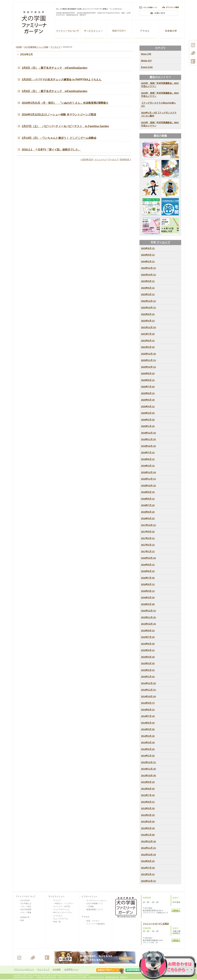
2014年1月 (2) (148, 756)
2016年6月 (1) (148, 584)
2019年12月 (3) (149, 433)
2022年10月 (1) (149, 308)
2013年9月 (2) (148, 782)
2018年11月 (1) (149, 479)
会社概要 (57, 969)
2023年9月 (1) (148, 281)
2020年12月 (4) (149, 354)
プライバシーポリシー (24, 969)
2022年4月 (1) (148, 321)
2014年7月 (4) (148, 716)
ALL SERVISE (94, 30)
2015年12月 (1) (149, 611)
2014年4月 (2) (148, 736)
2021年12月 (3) (149, 327)
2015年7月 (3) (148, 637)
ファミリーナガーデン (68, 30)
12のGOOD (25, 900)
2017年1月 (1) (148, 551)
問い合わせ (158, 14)
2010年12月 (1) (149, 881)
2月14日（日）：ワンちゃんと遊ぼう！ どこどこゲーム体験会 (59, 138)
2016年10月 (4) (149, 558)
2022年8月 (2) (148, 314)
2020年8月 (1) (148, 380)
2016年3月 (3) (148, 598)
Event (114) (147, 67)
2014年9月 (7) (148, 703)
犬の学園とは (26, 903)
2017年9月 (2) (148, 532)
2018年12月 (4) (149, 472)
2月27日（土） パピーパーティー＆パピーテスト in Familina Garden (65, 126)
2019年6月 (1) (148, 459)
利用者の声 (171, 30)
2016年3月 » (125, 159)
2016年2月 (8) (148, 604)
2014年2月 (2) (148, 749)
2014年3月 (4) (148, 743)
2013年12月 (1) (149, 762)
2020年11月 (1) (149, 360)
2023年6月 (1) (148, 288)
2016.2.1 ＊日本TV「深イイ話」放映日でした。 (51, 150)
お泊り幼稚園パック (95, 903)
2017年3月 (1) (148, 538)
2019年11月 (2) (149, 439)
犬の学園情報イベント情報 (36, 47)
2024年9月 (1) (148, 255)
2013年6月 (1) (148, 802)
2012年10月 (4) (149, 855)
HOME (19, 47)
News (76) (146, 54)
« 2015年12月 (87, 159)
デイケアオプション (62, 909)
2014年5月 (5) (148, 729)
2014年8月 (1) (148, 710)
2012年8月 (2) (148, 861)
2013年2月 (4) (148, 828)
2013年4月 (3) (148, 815)
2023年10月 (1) (149, 275)
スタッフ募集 (26, 912)
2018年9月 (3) (148, 492)
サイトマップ (43, 969)
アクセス (145, 30)
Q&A (22, 920)
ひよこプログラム (61, 919)
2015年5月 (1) (148, 650)
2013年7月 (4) (148, 795)
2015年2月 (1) (148, 670)
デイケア (57, 900)
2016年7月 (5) (148, 578)
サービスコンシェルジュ (96, 900)
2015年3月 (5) (148, 663)
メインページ (101, 159)
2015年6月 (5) (148, 644)
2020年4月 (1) (148, 406)
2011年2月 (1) (148, 874)
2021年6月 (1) (148, 341)
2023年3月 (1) (148, 294)
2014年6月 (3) (148, 723)
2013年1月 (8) (148, 835)
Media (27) (146, 61)
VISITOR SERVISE (120, 30)
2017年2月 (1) (148, 545)
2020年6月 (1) (148, 393)
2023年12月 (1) (149, 268)
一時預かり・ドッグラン (63, 903)
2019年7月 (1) (148, 453)
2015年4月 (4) (148, 657)
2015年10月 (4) (149, 624)
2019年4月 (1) (148, 466)
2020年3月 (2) (148, 413)
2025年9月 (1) (148, 248)
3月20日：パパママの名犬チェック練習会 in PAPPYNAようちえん (62, 79)
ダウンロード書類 (171, 7)
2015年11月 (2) (149, 617)
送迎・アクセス (93, 921)
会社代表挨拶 (26, 909)
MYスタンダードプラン (63, 912)
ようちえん (58, 916)
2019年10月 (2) (149, 446)
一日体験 (90, 906)
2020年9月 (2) (148, 373)
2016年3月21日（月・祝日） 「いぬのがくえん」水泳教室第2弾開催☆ (65, 103)
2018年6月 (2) (148, 512)
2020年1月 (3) (148, 426)
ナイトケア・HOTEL (62, 906)
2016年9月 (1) (148, 565)
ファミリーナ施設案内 (96, 924)
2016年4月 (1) (148, 591)
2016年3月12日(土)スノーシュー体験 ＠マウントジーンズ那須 (59, 115)
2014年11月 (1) (149, 690)
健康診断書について (95, 909)
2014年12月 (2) (149, 683)
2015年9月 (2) (148, 631)
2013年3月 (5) (148, 822)
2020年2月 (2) (148, 420)
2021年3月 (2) (148, 347)
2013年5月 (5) (148, 808)
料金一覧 (57, 922)
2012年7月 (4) (148, 868)
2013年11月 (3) (149, 769)
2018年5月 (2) (148, 518)
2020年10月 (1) (149, 367)
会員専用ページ (71, 969)
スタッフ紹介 (26, 906)
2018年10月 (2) (149, 486)
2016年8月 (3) (148, 571)
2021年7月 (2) (148, 334)
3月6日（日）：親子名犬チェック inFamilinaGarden (55, 68)
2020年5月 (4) (148, 400)
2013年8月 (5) (148, 789)
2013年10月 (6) (149, 776)
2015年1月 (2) (148, 677)
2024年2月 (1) (148, 262)
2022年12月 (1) (149, 301)
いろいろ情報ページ (147, 7)
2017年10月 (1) (149, 525)
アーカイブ (56, 47)
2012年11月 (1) (149, 848)
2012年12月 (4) (149, 841)
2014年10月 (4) (149, 696)
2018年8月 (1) (148, 499)
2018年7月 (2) (148, 505)
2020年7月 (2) (148, 387)
